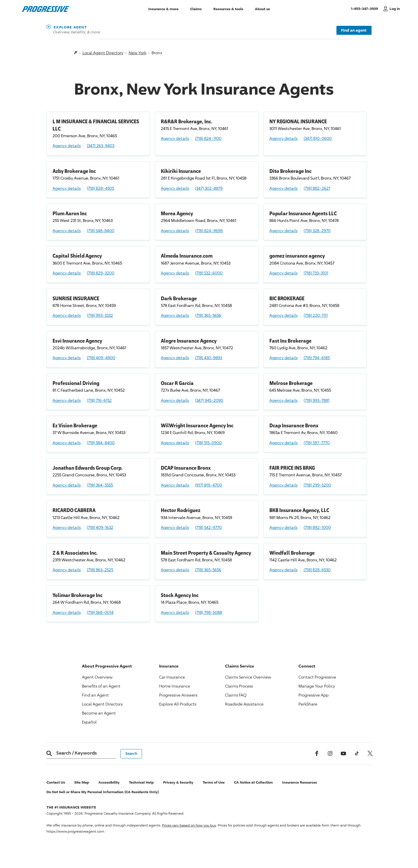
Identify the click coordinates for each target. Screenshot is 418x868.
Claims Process (239, 686)
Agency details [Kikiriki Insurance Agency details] (175, 188)
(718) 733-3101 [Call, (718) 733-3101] (316, 273)
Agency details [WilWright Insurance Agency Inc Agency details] (175, 443)
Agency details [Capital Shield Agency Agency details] (67, 273)
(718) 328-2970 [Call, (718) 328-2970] (317, 230)
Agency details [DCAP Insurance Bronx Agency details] (175, 485)
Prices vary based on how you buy (189, 825)
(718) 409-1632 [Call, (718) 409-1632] (100, 527)
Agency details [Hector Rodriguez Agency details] (175, 527)
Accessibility (109, 782)
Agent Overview (97, 677)
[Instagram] (330, 753)
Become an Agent (99, 713)
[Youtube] (343, 753)
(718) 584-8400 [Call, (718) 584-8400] (101, 443)
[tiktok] (357, 753)
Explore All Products (178, 704)
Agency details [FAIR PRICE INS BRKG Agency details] (283, 485)
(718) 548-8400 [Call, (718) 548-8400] (101, 230)
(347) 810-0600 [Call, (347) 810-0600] (318, 138)
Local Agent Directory (103, 53)
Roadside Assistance (244, 704)
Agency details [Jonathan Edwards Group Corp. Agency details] (67, 485)
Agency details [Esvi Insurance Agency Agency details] (67, 358)
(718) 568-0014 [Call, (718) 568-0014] (100, 612)
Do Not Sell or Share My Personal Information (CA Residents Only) (103, 792)
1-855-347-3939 (366, 8)
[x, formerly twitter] (370, 753)
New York (137, 53)
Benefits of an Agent (101, 686)
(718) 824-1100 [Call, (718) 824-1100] (208, 138)
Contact (317, 677)
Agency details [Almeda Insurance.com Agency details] (175, 273)
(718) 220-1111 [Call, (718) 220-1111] (316, 315)
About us (262, 9)
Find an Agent (95, 695)
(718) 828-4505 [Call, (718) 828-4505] (100, 188)
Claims (196, 9)
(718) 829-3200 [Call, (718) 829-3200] (101, 273)
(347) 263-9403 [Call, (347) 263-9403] (101, 145)
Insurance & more (163, 9)
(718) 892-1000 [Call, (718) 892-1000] (317, 527)
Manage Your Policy (317, 686)
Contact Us (56, 782)
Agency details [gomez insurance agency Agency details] (283, 273)
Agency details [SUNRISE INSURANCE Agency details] (67, 315)
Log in (395, 9)
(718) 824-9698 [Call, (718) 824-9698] (209, 230)
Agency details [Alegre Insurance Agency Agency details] (175, 358)
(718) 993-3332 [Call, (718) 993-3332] (100, 315)
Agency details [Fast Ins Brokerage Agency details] (283, 358)
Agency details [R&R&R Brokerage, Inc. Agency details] (175, 138)
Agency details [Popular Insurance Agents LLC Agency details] (283, 230)
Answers (178, 695)
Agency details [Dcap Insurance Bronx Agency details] (283, 443)
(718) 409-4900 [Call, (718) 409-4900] (101, 358)
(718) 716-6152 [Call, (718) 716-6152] (99, 400)
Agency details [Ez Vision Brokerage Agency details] (67, 443)
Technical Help (141, 782)
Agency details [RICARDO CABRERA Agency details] (67, 527)
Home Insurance (175, 686)
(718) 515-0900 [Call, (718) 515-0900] (208, 443)
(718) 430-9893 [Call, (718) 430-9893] (209, 358)
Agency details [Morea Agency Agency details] (175, 230)
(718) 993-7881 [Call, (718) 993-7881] (317, 400)
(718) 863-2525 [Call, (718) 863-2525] (100, 570)
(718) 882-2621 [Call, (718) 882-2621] (317, 188)
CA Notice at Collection (253, 782)
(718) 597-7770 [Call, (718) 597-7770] (317, 443)
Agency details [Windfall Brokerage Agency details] (283, 570)
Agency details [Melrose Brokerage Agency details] (283, 400)
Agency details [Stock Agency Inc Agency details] (175, 612)
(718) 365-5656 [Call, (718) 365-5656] (208, 315)
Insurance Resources (300, 782)
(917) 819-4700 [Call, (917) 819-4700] (209, 485)
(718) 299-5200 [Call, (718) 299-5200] (317, 485)
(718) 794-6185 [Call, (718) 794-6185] (317, 358)
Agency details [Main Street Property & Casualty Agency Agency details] (175, 570)
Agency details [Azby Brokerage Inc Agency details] (67, 188)
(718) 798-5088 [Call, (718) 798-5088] (209, 612)
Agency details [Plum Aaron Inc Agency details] (67, 230)
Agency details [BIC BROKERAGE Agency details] (283, 315)
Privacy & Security (178, 782)
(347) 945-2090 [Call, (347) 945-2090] (209, 400)
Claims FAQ (236, 695)
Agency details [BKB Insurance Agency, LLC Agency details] (283, 527)
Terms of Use (214, 782)
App (313, 695)
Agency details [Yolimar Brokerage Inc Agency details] (67, 612)
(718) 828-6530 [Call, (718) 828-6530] (317, 570)
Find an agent (354, 30)
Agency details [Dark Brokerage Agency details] (175, 315)
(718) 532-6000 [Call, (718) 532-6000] (209, 273)
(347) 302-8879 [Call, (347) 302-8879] (209, 188)
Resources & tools (228, 9)
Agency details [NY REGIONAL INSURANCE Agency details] (283, 138)
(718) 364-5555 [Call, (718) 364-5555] (100, 485)
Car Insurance (172, 677)
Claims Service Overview (248, 677)
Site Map (82, 782)
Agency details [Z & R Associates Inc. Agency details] (67, 570)
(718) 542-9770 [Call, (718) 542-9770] (208, 527)
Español (89, 722)
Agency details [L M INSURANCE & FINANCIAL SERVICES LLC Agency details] (67, 145)
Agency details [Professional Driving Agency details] (67, 400)
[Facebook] (317, 753)
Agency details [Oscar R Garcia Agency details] (175, 400)
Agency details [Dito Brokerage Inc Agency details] (283, 188)
